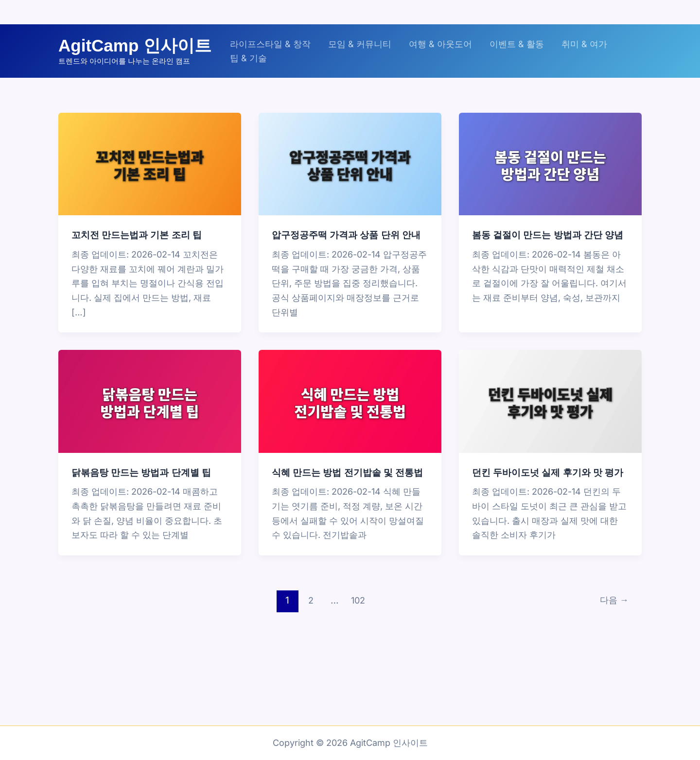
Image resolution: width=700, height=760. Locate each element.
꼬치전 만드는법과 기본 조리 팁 (140, 235)
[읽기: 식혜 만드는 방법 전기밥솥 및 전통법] (350, 413)
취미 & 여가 (584, 44)
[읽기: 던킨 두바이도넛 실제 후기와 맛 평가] (550, 413)
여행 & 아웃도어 (440, 44)
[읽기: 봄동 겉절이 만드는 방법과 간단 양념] (550, 164)
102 (357, 625)
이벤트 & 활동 (517, 44)
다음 (612, 625)
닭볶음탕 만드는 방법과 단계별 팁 (145, 484)
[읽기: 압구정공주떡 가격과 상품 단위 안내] (350, 164)
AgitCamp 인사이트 (135, 45)
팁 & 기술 (248, 58)
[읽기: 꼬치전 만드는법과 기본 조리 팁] (150, 164)
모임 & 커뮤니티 (360, 44)
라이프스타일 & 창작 (270, 44)
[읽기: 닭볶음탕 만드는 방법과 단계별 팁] (150, 413)
